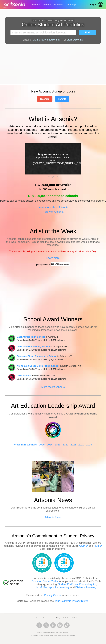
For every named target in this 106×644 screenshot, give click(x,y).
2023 (58, 445)
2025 (42, 445)
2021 (73, 445)
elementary (39, 40)
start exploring (75, 40)
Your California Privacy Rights (71, 601)
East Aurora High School (31, 337)
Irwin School (24, 376)
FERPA (98, 546)
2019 (89, 445)
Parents (47, 5)
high (59, 40)
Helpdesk (76, 618)
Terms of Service (59, 636)
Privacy (46, 618)
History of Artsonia (53, 212)
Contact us (66, 618)
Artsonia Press (53, 517)
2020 (81, 445)
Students (58, 5)
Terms (38, 618)
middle (51, 40)
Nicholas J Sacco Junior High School (38, 366)
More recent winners (53, 387)
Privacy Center (52, 595)
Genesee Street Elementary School (37, 356)
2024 (50, 445)
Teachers (35, 5)
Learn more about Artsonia (53, 207)
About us (30, 618)
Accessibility (56, 618)
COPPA (84, 546)
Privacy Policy (71, 636)
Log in (93, 5)
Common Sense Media (45, 581)
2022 (65, 445)
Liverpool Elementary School (33, 346)
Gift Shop (71, 5)
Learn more (53, 258)
